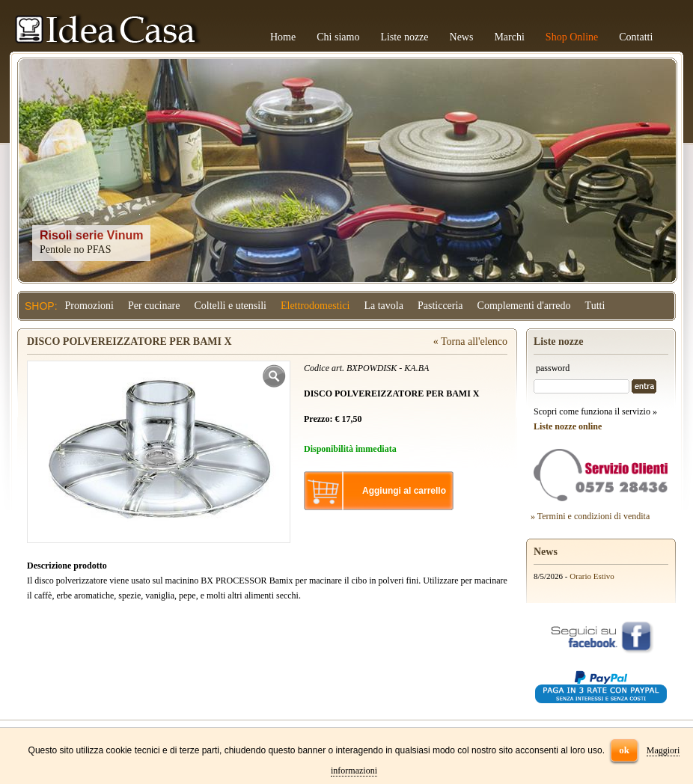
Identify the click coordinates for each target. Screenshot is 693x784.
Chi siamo (338, 37)
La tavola (383, 306)
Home (283, 37)
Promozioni (89, 306)
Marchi (509, 37)
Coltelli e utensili (231, 306)
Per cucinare (154, 306)
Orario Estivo (592, 576)
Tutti (595, 306)
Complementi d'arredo (524, 306)
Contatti (636, 37)
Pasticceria (440, 306)
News (462, 37)
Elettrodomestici (315, 306)
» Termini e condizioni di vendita (590, 516)
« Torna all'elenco (470, 342)
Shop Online (572, 37)
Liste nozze (404, 37)
